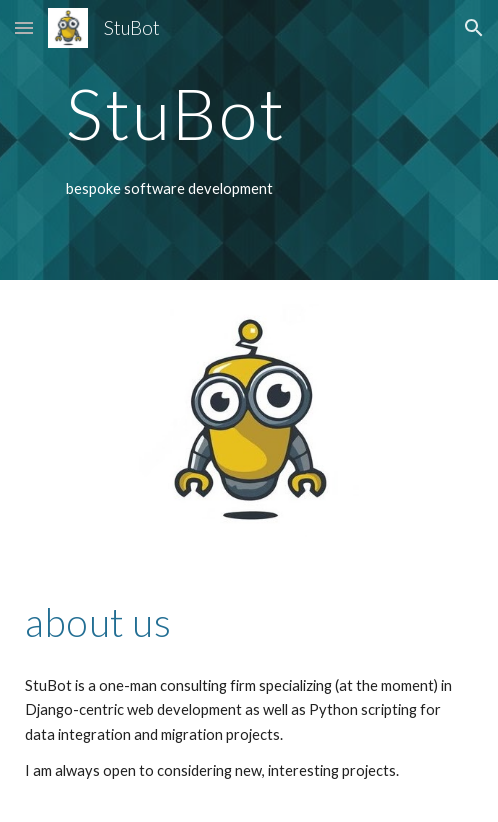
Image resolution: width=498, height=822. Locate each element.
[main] (249, 113)
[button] (24, 27)
